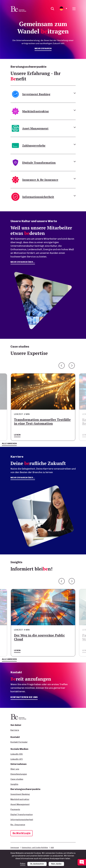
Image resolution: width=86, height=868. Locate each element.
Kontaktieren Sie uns (24, 697)
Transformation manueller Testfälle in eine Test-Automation (42, 421)
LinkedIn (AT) (17, 759)
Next (72, 366)
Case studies (17, 779)
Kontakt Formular (19, 742)
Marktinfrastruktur (20, 799)
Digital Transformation (22, 814)
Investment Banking (20, 794)
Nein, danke (56, 864)
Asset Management (20, 804)
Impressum (15, 848)
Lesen (17, 435)
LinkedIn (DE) (17, 754)
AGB (52, 848)
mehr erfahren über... (23, 262)
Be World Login (22, 833)
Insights (14, 784)
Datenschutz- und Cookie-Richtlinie (35, 848)
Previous (62, 366)
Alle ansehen (9, 444)
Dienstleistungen (19, 774)
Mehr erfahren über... (23, 478)
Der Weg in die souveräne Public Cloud (39, 637)
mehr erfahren (43, 48)
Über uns (15, 769)
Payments (15, 809)
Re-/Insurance (18, 825)
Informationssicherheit (22, 820)
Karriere (15, 730)
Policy (23, 864)
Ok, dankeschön (37, 864)
